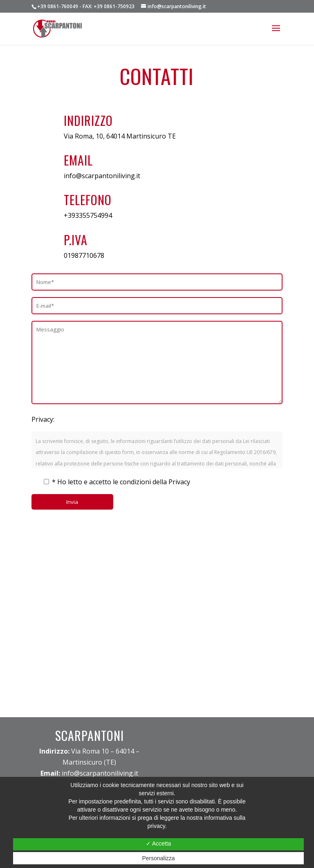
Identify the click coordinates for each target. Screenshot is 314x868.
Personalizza (158, 858)
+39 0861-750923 (114, 6)
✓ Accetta (159, 843)
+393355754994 (88, 215)
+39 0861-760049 (58, 6)
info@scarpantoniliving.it (102, 176)
